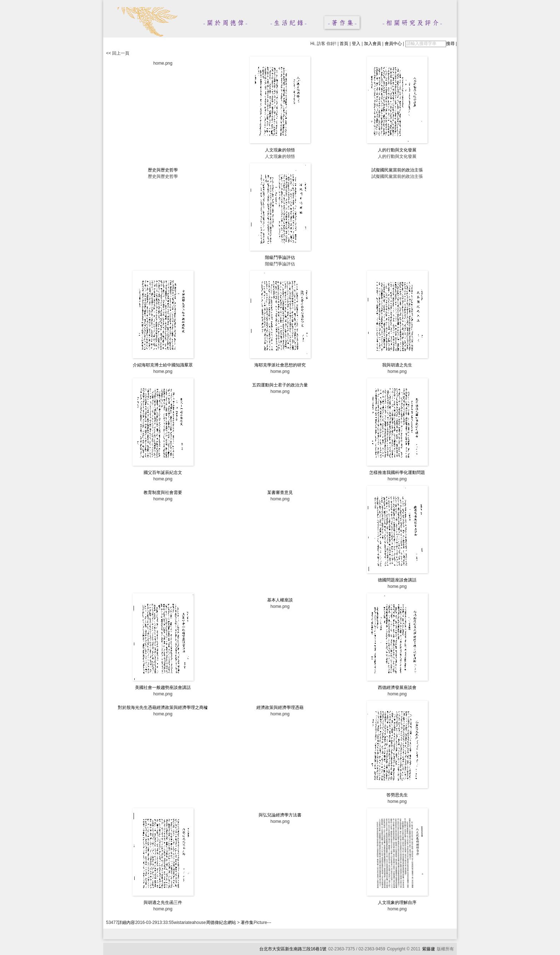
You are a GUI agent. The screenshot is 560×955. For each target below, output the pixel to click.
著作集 (247, 922)
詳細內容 (126, 922)
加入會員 (372, 44)
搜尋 (450, 44)
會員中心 (393, 44)
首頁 (344, 44)
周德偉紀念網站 (221, 922)
